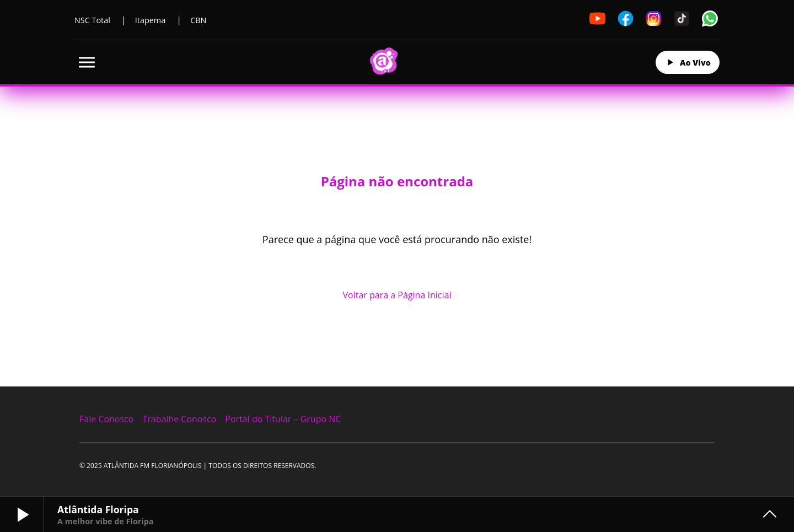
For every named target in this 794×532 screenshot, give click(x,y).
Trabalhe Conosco (179, 419)
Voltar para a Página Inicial (397, 295)
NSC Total (92, 20)
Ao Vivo (688, 62)
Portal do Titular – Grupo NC (283, 419)
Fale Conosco (106, 419)
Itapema (150, 20)
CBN (198, 20)
